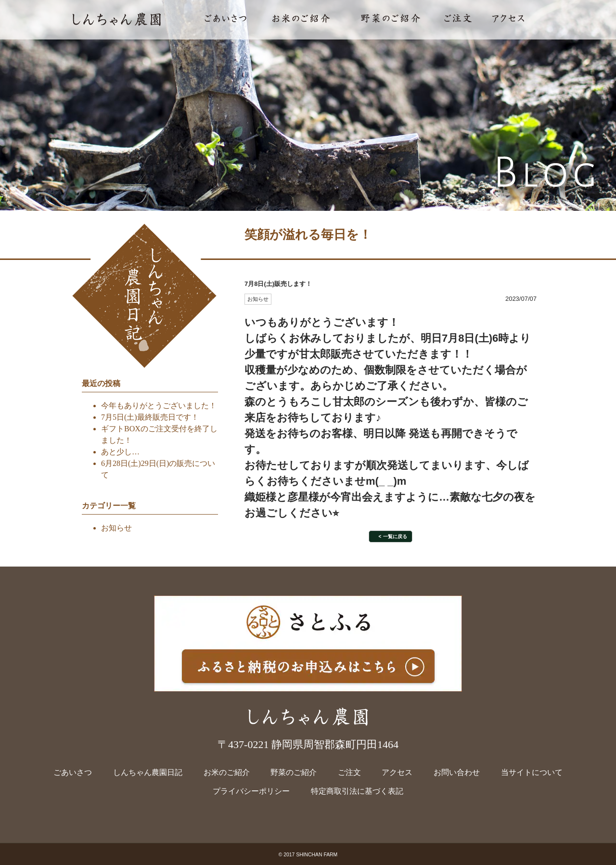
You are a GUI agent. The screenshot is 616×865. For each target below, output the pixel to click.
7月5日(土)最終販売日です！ (150, 417)
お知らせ (116, 528)
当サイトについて (532, 772)
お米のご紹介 (227, 772)
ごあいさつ (73, 772)
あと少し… (120, 452)
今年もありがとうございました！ (159, 406)
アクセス (397, 772)
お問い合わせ (457, 772)
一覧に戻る (395, 536)
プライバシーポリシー (251, 791)
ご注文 (349, 772)
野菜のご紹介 (294, 772)
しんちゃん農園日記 (148, 772)
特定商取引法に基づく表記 (357, 791)
